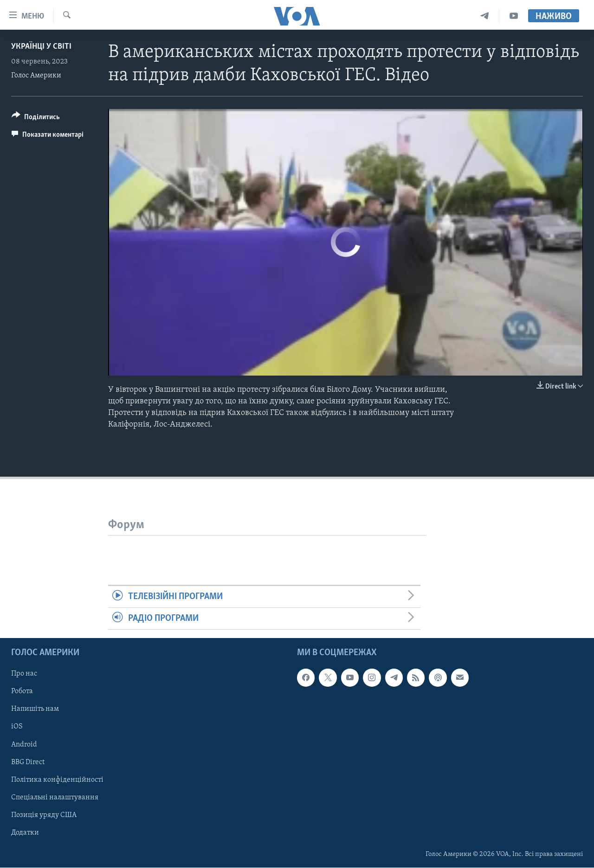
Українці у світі (41, 47)
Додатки (25, 833)
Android (24, 745)
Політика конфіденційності (57, 780)
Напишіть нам (35, 709)
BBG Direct (28, 762)
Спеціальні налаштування (55, 798)
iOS (17, 727)
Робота (22, 692)
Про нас (24, 674)
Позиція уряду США (44, 815)
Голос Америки (36, 76)
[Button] (36, 118)
